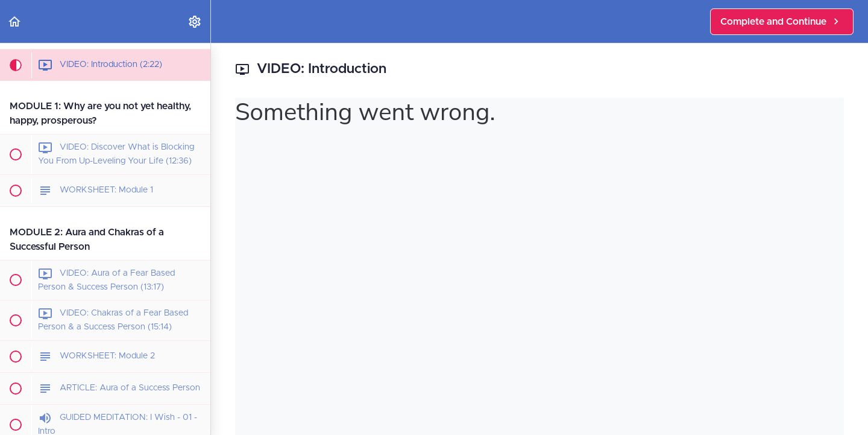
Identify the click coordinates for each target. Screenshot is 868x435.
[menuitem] (195, 21)
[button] (15, 21)
